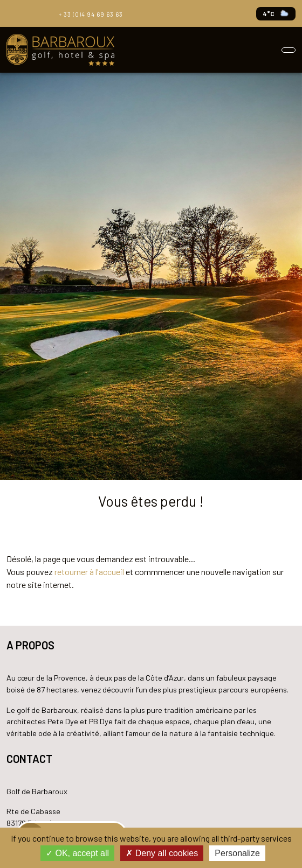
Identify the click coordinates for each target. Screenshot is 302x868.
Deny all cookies (162, 853)
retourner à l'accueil (89, 572)
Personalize (237, 853)
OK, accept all (77, 853)
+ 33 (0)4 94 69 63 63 (90, 13)
